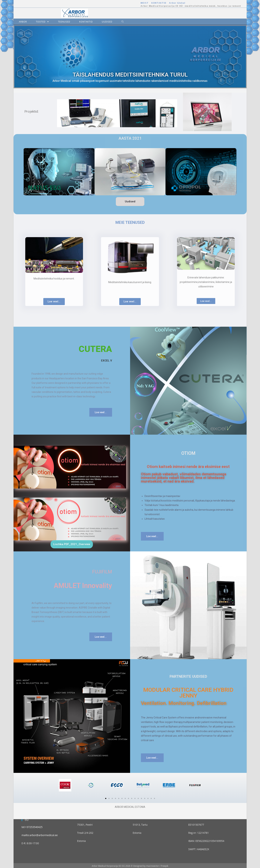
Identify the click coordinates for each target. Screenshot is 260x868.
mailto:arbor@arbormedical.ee (40, 835)
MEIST (145, 3)
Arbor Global (177, 3)
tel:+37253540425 (32, 827)
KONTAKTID (159, 3)
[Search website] (120, 22)
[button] (130, 202)
